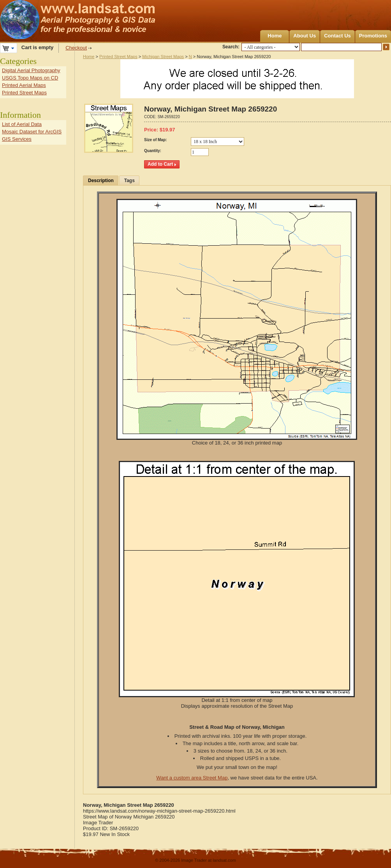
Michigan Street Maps (163, 57)
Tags (129, 181)
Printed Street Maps (118, 57)
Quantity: (153, 151)
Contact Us (337, 36)
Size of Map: (155, 140)
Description (101, 181)
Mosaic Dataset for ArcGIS (32, 132)
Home (275, 36)
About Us (305, 36)
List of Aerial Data (22, 124)
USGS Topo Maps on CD (30, 78)
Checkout (76, 48)
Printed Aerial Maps (24, 85)
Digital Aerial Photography (31, 70)
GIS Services (17, 139)
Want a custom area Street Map (192, 778)
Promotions (373, 36)
